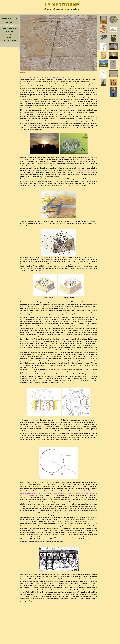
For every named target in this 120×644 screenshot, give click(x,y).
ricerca (34, 117)
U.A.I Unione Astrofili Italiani (44, 170)
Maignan (42, 594)
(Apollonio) (39, 495)
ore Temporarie (63, 308)
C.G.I (84, 170)
